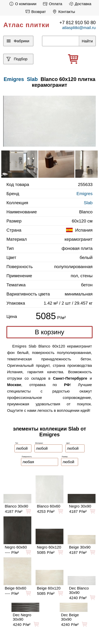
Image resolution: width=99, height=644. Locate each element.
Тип (17, 443)
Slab (32, 79)
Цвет (68, 443)
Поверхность (27, 457)
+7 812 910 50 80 (78, 23)
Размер (65, 457)
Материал (39, 443)
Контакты (63, 12)
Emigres (84, 194)
